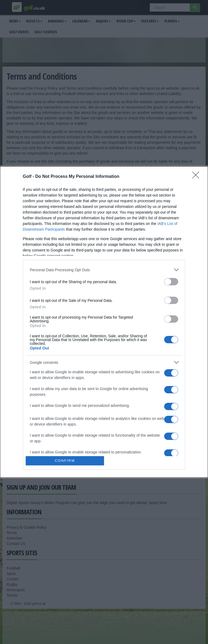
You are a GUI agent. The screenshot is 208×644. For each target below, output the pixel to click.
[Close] (197, 177)
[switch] (171, 282)
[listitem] (104, 270)
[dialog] (104, 322)
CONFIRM (65, 461)
